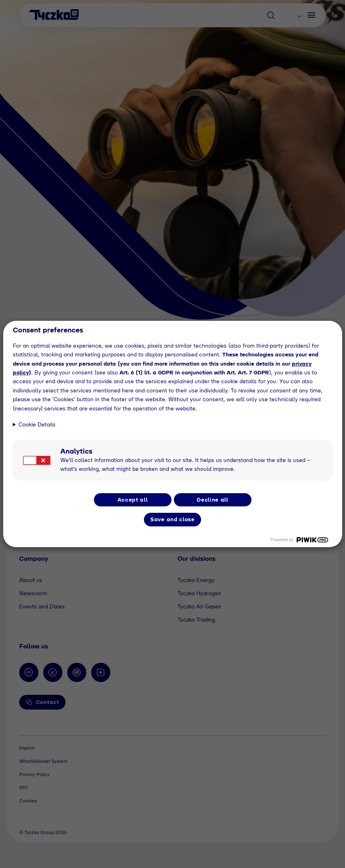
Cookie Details (37, 424)
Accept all (133, 500)
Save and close (172, 519)
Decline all (212, 500)
